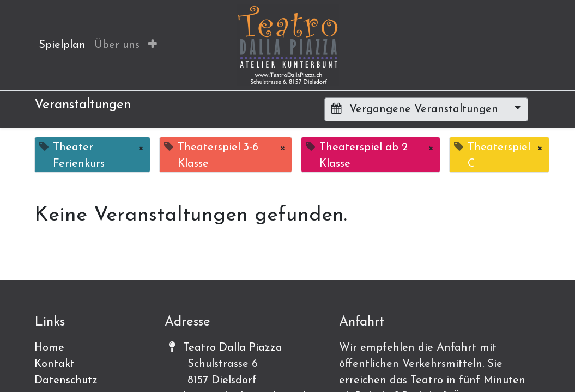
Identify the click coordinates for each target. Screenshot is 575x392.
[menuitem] (62, 45)
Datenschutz (66, 381)
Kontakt (55, 364)
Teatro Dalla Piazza (233, 348)
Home (49, 348)
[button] (153, 45)
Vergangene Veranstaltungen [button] (416, 109)
